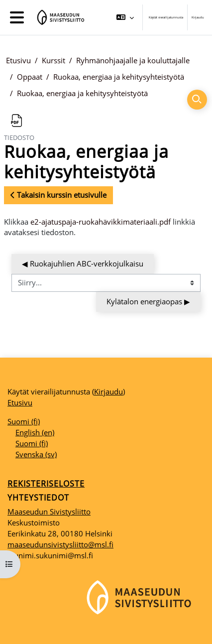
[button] (125, 17)
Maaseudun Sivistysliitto (49, 512)
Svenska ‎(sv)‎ (36, 454)
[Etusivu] (59, 17)
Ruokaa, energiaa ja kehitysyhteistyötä (119, 77)
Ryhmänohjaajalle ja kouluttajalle (133, 60)
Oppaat (30, 77)
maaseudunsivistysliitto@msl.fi (60, 544)
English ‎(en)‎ (35, 432)
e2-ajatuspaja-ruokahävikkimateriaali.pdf (101, 222)
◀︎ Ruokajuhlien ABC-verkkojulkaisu (83, 263)
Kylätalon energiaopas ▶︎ (148, 301)
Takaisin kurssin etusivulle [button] (58, 195)
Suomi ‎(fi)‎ (24, 421)
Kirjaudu (198, 17)
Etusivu (18, 60)
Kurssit (53, 60)
